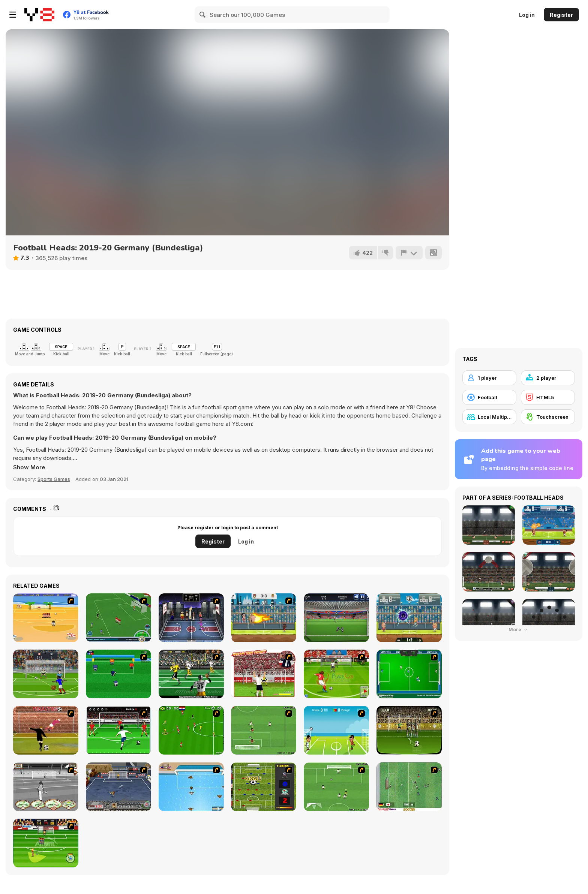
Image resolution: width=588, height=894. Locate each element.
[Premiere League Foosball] (264, 787)
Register (561, 15)
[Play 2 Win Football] (409, 730)
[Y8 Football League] (264, 618)
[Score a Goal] (118, 730)
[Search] (203, 15)
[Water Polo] (191, 787)
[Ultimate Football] (191, 674)
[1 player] (489, 378)
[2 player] (548, 378)
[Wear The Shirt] (264, 674)
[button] (29, 467)
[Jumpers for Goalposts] (46, 730)
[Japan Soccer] (409, 787)
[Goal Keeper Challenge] (336, 618)
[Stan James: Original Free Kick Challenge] (46, 787)
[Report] (409, 253)
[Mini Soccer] (118, 674)
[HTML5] (548, 397)
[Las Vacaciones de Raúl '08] (46, 618)
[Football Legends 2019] (409, 618)
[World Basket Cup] (191, 618)
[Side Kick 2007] (191, 730)
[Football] (489, 397)
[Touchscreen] (548, 417)
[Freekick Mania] (46, 843)
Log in (527, 15)
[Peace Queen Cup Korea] (336, 674)
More (519, 630)
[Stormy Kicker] (46, 674)
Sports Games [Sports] (54, 479)
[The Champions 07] (264, 730)
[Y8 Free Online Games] (39, 15)
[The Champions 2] (336, 787)
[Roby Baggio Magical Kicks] (118, 618)
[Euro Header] (336, 730)
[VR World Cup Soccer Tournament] (409, 674)
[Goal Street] (118, 787)
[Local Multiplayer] (489, 417)
